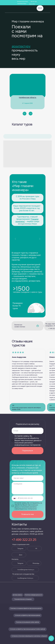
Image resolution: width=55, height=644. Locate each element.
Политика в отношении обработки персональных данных (26, 608)
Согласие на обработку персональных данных (28, 615)
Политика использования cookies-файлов (28, 622)
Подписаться (28, 451)
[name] (28, 478)
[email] (28, 431)
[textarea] (28, 488)
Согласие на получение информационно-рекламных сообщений (29, 636)
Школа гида (34, 1)
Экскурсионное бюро (23, 1)
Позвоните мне (28, 514)
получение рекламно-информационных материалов (27, 444)
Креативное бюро (22, 4)
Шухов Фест (32, 4)
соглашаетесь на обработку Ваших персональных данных (27, 439)
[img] (16, 587)
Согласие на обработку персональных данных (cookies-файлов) (28, 629)
